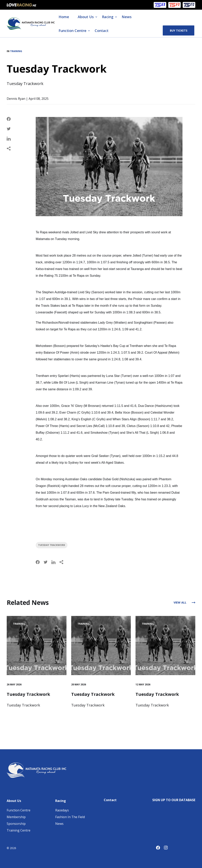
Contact (102, 31)
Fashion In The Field (70, 817)
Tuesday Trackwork (52, 545)
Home (64, 17)
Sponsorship (16, 824)
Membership (16, 817)
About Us (86, 17)
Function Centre (72, 31)
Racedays (62, 810)
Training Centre (19, 830)
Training (16, 51)
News (127, 17)
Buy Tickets (179, 30)
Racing (108, 17)
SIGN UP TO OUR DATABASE (174, 800)
